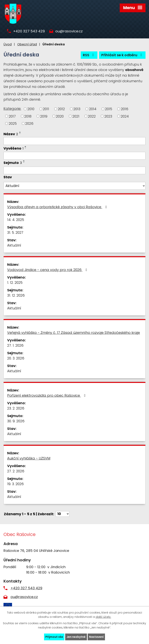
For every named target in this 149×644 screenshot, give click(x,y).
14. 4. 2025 (16, 220)
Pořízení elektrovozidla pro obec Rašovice (47, 395)
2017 (12, 116)
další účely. (103, 617)
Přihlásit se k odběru (122, 55)
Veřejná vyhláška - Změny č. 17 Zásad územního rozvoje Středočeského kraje (74, 333)
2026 (29, 123)
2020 (60, 116)
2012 (61, 109)
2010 (31, 109)
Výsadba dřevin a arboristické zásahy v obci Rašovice (58, 207)
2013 (77, 109)
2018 (28, 116)
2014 (93, 109)
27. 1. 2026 (15, 345)
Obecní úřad (27, 44)
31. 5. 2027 (15, 232)
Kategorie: (12, 109)
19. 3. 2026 (15, 484)
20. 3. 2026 (16, 358)
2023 (108, 116)
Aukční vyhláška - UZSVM (29, 458)
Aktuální (14, 245)
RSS (89, 55)
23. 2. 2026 (16, 408)
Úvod (8, 44)
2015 (109, 109)
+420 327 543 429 (29, 31)
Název (11, 134)
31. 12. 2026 (16, 295)
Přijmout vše (54, 637)
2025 (13, 123)
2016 (125, 109)
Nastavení (96, 637)
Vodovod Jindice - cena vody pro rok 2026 (48, 270)
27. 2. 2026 (16, 471)
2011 (46, 109)
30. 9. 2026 (16, 421)
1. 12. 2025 (15, 283)
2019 (44, 116)
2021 (76, 116)
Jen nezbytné (76, 637)
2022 (92, 116)
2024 (125, 116)
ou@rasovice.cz (69, 31)
